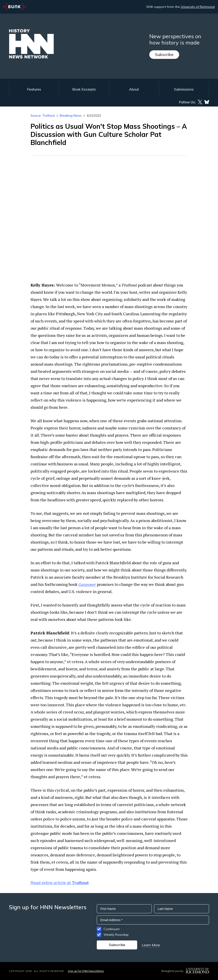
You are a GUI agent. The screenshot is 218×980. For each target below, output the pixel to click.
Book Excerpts (84, 89)
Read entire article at (60, 883)
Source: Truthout (43, 116)
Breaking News (71, 116)
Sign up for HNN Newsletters (86, 971)
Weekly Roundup (116, 935)
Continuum (112, 929)
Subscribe (164, 54)
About (134, 89)
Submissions (184, 89)
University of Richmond (198, 7)
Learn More (151, 945)
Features (34, 89)
